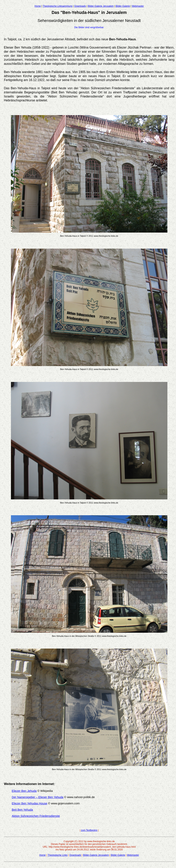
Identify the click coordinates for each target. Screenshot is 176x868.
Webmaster (138, 6)
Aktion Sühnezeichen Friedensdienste (36, 816)
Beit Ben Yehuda (22, 810)
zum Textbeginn (89, 830)
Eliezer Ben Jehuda (24, 791)
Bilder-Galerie (123, 6)
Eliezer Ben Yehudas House (30, 803)
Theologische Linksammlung (57, 6)
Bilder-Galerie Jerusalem (101, 6)
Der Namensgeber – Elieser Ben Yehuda (38, 797)
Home (38, 6)
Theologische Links (58, 855)
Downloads (80, 6)
